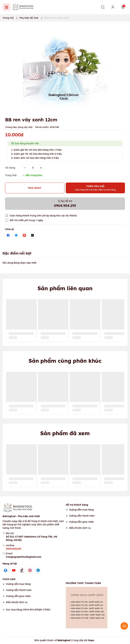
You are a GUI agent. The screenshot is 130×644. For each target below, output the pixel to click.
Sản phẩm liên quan (65, 288)
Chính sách (9, 579)
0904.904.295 (14, 549)
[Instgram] (30, 570)
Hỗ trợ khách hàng (77, 505)
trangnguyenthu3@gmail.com (24, 557)
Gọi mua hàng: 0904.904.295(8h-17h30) (28, 610)
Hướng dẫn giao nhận (81, 522)
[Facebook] (6, 570)
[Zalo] (38, 570)
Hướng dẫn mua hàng (81, 510)
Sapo (91, 640)
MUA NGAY (35, 188)
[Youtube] (14, 570)
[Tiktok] (22, 570)
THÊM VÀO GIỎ (95, 188)
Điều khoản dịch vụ (80, 528)
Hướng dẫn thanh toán (82, 516)
